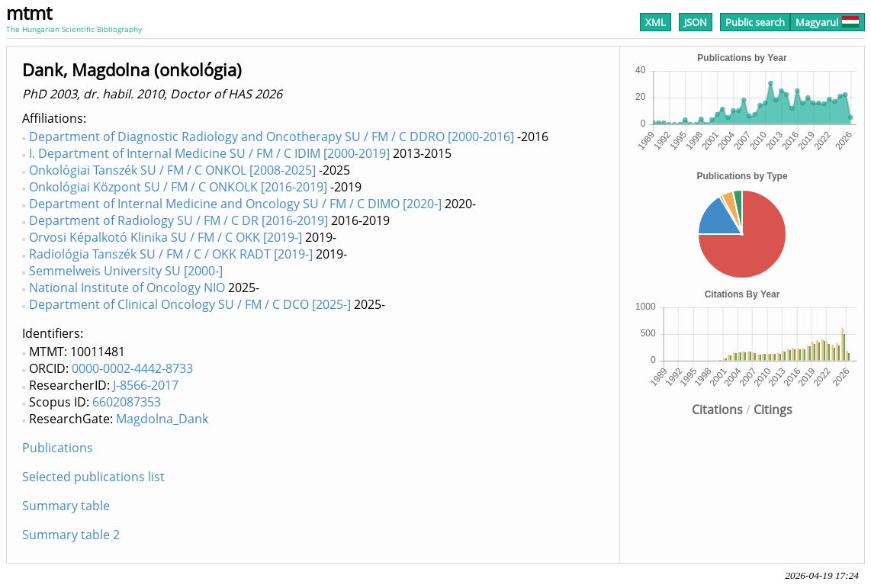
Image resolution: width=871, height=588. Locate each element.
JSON (696, 22)
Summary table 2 (71, 535)
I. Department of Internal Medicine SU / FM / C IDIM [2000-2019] (209, 153)
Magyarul (828, 22)
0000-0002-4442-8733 (132, 368)
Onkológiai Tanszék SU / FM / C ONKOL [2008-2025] (172, 170)
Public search (755, 22)
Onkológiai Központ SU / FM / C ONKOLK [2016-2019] (178, 187)
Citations (717, 410)
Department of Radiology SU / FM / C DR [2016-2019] (178, 220)
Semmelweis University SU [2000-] (126, 271)
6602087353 (127, 402)
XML (656, 22)
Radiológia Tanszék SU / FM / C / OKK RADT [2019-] (171, 254)
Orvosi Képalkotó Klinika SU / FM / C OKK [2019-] (166, 237)
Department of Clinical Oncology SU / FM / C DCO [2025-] (190, 304)
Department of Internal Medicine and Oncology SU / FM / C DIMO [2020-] (235, 204)
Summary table (66, 506)
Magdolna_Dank (162, 419)
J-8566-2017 (146, 385)
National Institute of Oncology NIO (127, 288)
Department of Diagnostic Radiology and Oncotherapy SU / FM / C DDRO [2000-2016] (272, 137)
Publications (58, 448)
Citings (773, 410)
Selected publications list (93, 477)
